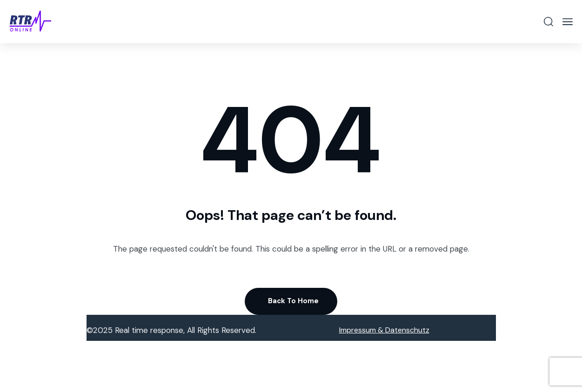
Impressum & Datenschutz (384, 330)
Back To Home (293, 301)
